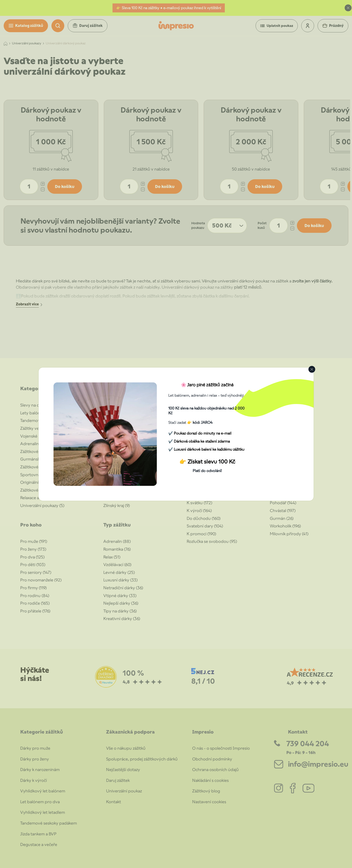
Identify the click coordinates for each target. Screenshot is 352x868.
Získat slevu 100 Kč (211, 462)
